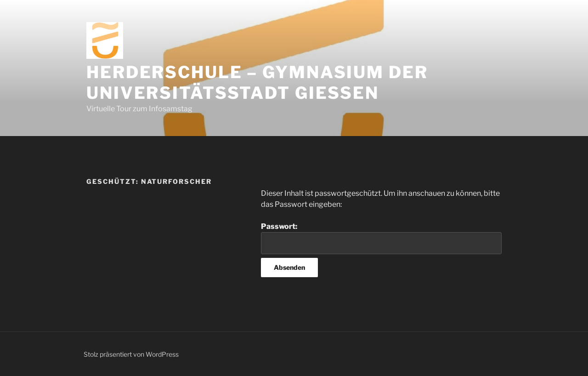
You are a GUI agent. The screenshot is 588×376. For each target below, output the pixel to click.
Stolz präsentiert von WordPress (131, 354)
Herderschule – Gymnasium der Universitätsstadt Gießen (257, 83)
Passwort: (381, 238)
